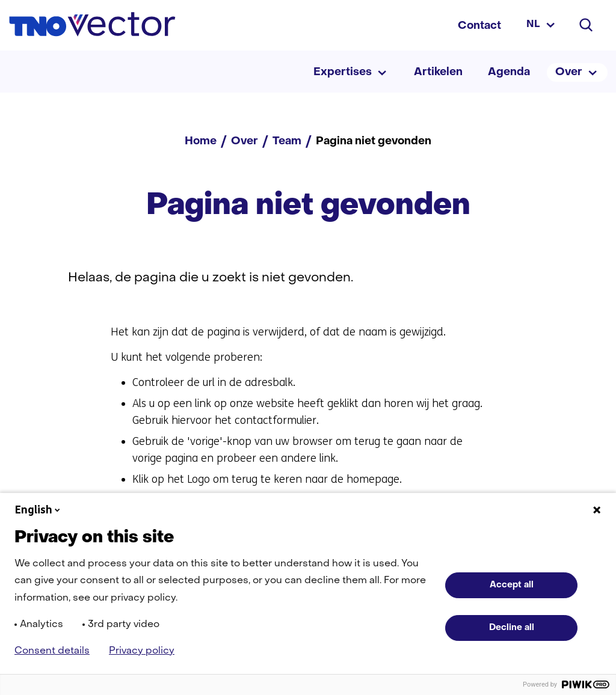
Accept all (512, 585)
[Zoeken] (587, 25)
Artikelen (438, 72)
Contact (479, 26)
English (38, 510)
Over (569, 72)
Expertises (343, 72)
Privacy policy (142, 651)
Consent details (52, 651)
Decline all (512, 628)
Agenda (509, 72)
